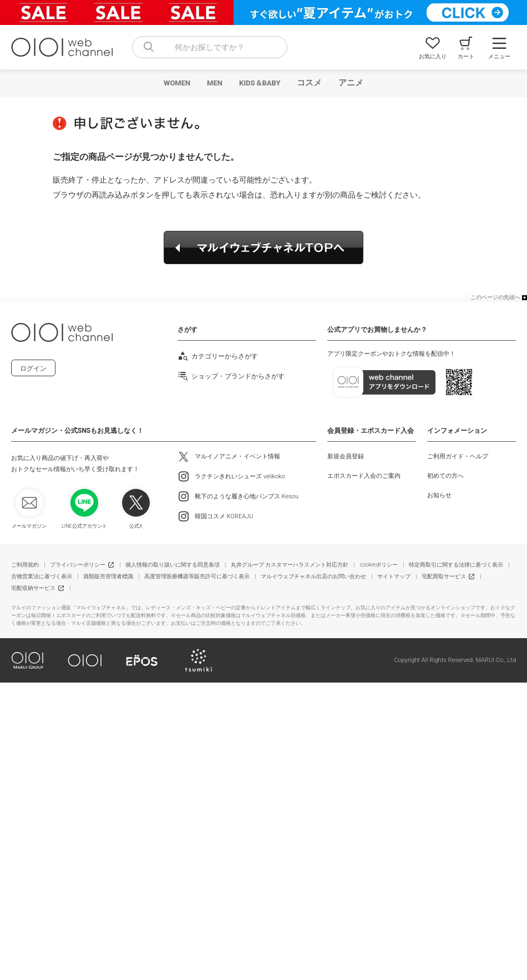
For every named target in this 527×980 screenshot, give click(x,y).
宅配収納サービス (33, 588)
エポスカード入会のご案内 (364, 476)
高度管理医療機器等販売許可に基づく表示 (197, 576)
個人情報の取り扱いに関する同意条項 (173, 565)
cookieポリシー (379, 565)
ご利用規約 (25, 565)
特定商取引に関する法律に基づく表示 (456, 565)
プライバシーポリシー (78, 565)
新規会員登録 (346, 456)
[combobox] (210, 47)
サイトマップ (394, 576)
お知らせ (439, 495)
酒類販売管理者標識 (108, 576)
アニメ (351, 83)
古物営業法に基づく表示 (42, 576)
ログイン (33, 368)
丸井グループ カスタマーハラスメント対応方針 (290, 565)
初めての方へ (445, 476)
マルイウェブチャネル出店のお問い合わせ (313, 576)
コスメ (309, 83)
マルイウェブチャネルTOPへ (263, 247)
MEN (215, 83)
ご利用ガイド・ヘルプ (458, 456)
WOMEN (177, 83)
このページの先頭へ (495, 297)
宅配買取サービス (444, 576)
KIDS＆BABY (260, 83)
